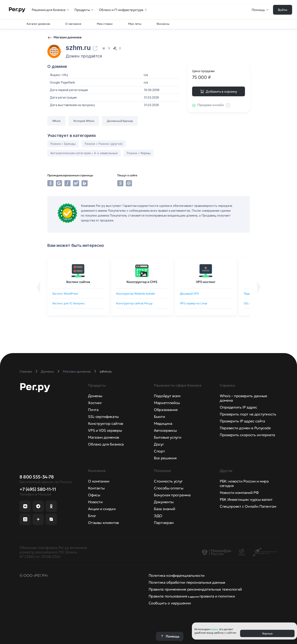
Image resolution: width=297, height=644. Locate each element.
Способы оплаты (169, 488)
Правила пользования (168, 596)
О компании (99, 481)
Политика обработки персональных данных (187, 582)
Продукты (84, 10)
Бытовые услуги (168, 437)
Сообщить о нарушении (170, 603)
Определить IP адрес (238, 407)
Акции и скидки (102, 509)
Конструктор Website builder (136, 294)
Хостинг (95, 403)
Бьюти (159, 417)
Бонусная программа (172, 495)
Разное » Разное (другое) (104, 144)
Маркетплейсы (167, 403)
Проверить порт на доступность (248, 414)
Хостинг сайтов (78, 282)
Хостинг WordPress (65, 294)
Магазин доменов (67, 37)
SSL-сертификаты (103, 417)
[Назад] (38, 287)
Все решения (165, 458)
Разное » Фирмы (139, 153)
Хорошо (267, 633)
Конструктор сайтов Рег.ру (134, 303)
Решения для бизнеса (51, 10)
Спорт (159, 451)
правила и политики (217, 596)
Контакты (96, 488)
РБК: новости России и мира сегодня (244, 483)
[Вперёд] (259, 287)
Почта (93, 410)
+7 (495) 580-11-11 (38, 489)
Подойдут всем (167, 396)
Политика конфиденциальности (177, 575)
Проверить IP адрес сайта (242, 421)
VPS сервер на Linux (194, 303)
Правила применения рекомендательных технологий (195, 589)
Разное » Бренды (63, 144)
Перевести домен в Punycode (245, 428)
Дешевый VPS (189, 294)
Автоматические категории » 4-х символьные (84, 153)
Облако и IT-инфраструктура (123, 10)
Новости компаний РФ (239, 493)
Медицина (163, 423)
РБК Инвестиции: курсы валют (246, 499)
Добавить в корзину (221, 91)
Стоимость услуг (168, 481)
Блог (92, 516)
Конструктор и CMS (142, 282)
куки (214, 629)
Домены (95, 396)
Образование (166, 410)
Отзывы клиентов (103, 523)
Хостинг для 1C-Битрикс (69, 303)
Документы (164, 502)
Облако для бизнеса (106, 444)
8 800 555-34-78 (37, 477)
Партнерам (164, 523)
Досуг (159, 444)
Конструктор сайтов (106, 423)
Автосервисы (165, 430)
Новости (95, 502)
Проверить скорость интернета (247, 435)
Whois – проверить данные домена (243, 398)
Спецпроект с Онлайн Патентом (248, 506)
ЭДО (158, 516)
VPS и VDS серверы (105, 430)
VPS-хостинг (206, 282)
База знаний (164, 509)
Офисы (94, 495)
